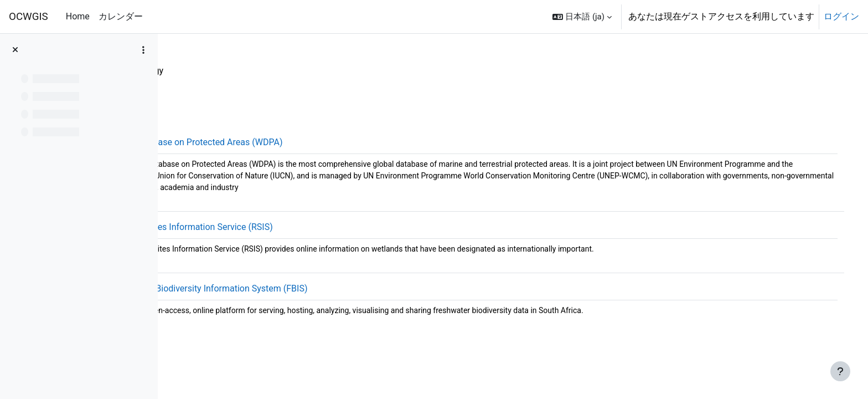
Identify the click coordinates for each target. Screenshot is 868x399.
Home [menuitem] (78, 16)
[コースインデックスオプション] (143, 50)
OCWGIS (29, 17)
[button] (582, 17)
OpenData (199, 71)
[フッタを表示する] (840, 371)
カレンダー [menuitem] (121, 16)
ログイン (841, 16)
